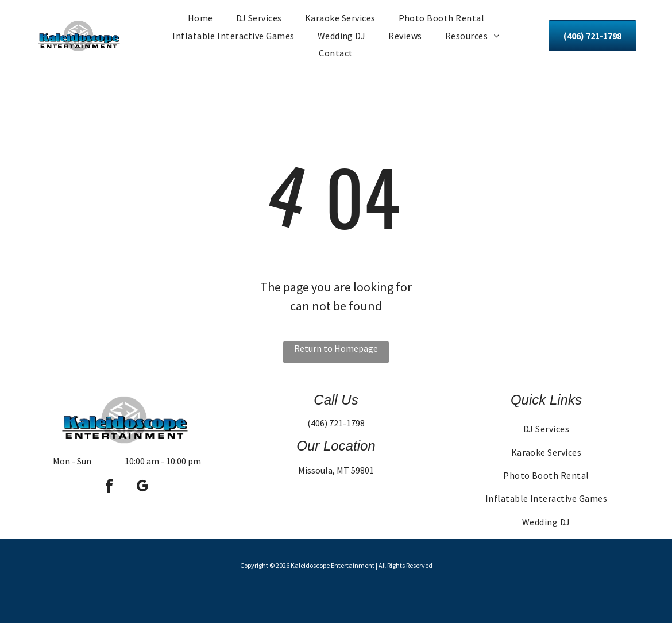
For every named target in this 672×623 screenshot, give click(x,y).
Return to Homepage (336, 348)
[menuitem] (200, 18)
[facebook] (109, 488)
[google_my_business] (142, 488)
